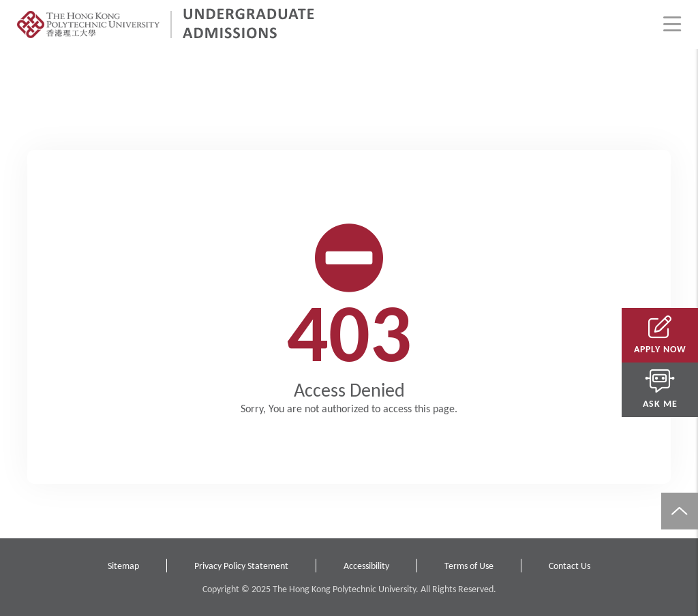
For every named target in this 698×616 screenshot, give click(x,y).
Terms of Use (469, 566)
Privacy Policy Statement (241, 566)
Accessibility (366, 566)
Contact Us (570, 566)
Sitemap (123, 566)
